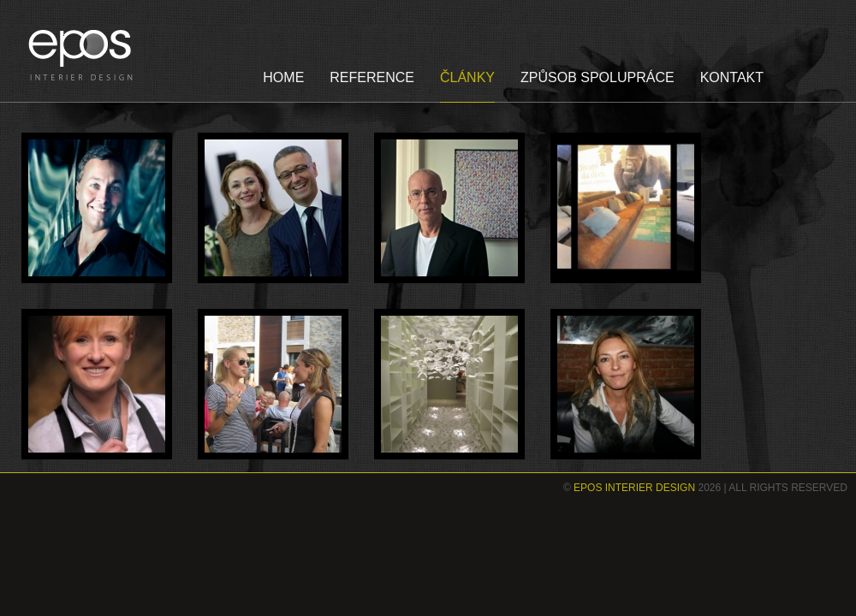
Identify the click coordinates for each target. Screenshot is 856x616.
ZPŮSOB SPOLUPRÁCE (597, 77)
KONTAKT (732, 77)
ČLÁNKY (467, 77)
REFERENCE (372, 77)
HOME (283, 77)
